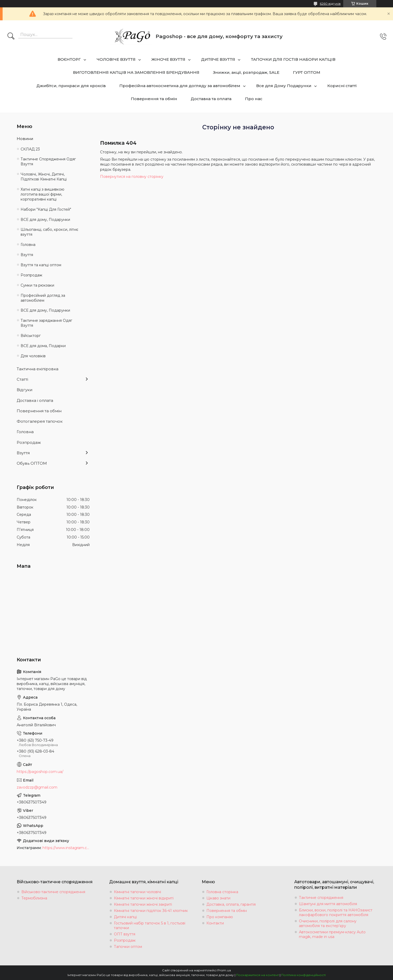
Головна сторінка (222, 892)
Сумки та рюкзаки (37, 285)
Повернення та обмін (154, 99)
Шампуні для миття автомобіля (328, 904)
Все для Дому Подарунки (284, 86)
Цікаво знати (218, 898)
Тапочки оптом (128, 947)
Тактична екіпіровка (38, 369)
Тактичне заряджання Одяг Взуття (46, 323)
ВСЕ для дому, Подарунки (45, 220)
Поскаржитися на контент (257, 975)
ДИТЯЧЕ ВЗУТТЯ (218, 59)
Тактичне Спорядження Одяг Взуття (48, 162)
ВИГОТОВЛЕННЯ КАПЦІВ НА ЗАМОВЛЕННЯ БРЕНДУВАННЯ (136, 72)
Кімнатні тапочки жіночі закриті (143, 904)
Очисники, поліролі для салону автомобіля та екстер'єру (328, 923)
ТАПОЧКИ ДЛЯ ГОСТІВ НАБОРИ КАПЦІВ (293, 59)
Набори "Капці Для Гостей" (46, 209)
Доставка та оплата (211, 99)
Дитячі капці (125, 917)
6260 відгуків (330, 4)
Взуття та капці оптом (41, 265)
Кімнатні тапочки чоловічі (137, 892)
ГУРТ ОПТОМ (307, 72)
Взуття (27, 255)
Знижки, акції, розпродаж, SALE (246, 72)
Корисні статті (342, 86)
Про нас (254, 99)
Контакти (215, 923)
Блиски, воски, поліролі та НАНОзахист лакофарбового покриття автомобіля (336, 912)
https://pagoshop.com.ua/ (40, 772)
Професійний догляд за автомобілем (43, 298)
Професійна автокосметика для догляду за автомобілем (180, 86)
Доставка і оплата (35, 400)
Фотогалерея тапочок (40, 421)
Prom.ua (224, 970)
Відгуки (24, 390)
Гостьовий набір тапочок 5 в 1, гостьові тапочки (150, 925)
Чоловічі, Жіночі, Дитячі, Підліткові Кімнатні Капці (44, 177)
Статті (22, 379)
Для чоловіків (33, 356)
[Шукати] (11, 37)
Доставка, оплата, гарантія (231, 904)
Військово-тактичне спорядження (53, 892)
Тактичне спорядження (321, 898)
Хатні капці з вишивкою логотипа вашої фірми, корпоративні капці (42, 194)
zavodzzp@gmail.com (37, 787)
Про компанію (220, 917)
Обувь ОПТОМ (32, 463)
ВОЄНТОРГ (69, 59)
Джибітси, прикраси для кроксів (71, 86)
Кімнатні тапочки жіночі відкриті (144, 898)
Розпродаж (31, 275)
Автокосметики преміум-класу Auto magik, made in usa (332, 934)
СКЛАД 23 (30, 149)
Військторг (31, 336)
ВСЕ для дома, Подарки (43, 346)
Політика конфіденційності (303, 975)
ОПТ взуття (125, 934)
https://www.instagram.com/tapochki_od (66, 848)
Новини (25, 139)
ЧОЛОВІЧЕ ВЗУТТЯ (116, 59)
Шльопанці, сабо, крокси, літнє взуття (49, 232)
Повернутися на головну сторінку (132, 177)
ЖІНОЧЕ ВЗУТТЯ (168, 59)
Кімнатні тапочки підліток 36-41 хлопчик (151, 911)
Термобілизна (34, 898)
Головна (28, 245)
